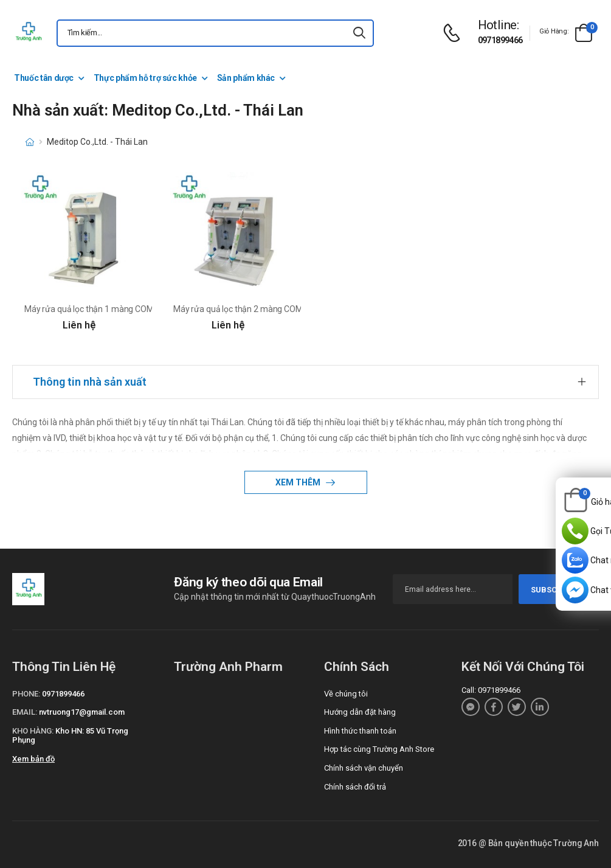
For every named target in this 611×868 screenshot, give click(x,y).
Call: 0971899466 (491, 690)
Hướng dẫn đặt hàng (360, 712)
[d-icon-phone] (455, 33)
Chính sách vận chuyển (364, 768)
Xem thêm (299, 482)
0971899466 (500, 40)
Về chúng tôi (346, 694)
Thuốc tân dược (44, 78)
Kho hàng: (33, 731)
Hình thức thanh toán (360, 731)
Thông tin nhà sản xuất (90, 382)
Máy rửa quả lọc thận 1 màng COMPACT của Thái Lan (124, 309)
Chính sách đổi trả (355, 787)
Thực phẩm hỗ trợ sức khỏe (145, 78)
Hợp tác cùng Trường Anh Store (379, 749)
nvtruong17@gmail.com (82, 712)
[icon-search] (359, 33)
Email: (25, 712)
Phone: (26, 694)
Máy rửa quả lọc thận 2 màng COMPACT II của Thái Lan (276, 309)
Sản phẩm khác (246, 78)
